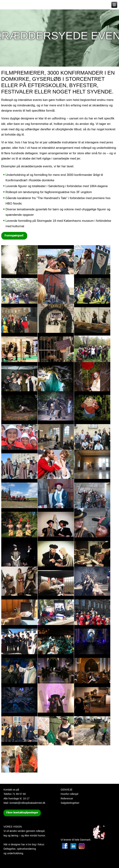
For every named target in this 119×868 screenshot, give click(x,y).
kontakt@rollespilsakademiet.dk (27, 803)
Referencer (67, 798)
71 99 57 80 (19, 794)
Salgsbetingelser (70, 803)
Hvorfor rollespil (69, 794)
